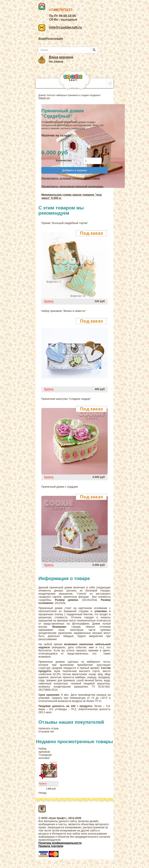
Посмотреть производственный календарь (72, 186)
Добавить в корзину (74, 170)
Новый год (44, 98)
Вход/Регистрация (51, 38)
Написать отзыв (48, 728)
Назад (42, 793)
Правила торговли (51, 846)
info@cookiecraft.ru (60, 27)
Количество (64, 160)
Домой (42, 95)
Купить (49, 301)
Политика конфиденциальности (60, 843)
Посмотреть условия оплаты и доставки (71, 178)
